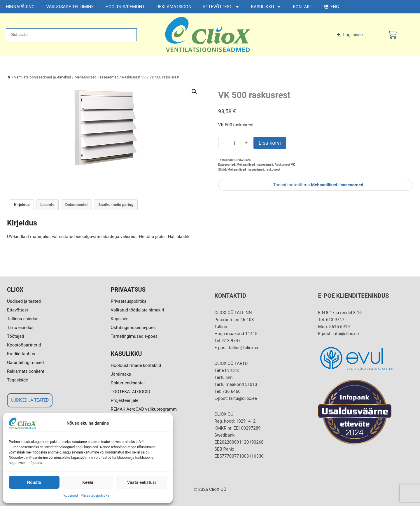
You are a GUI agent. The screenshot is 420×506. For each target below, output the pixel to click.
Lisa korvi (270, 143)
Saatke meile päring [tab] (116, 204)
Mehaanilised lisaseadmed (255, 165)
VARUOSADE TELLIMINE (70, 7)
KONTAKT (303, 7)
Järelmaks (121, 374)
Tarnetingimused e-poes (134, 336)
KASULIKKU (266, 7)
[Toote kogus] (234, 143)
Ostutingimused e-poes (133, 328)
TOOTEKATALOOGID (131, 392)
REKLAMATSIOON (174, 7)
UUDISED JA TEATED (30, 400)
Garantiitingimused (25, 363)
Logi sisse (350, 35)
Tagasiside (17, 380)
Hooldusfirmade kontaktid (136, 365)
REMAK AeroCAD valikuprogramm (144, 409)
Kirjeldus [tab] (22, 204)
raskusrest (273, 170)
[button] (194, 92)
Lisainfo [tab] (47, 204)
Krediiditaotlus (21, 354)
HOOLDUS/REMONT (125, 7)
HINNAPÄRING (20, 7)
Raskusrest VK (285, 165)
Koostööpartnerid (24, 345)
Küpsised (70, 496)
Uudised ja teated (24, 301)
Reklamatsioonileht (26, 371)
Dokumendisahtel (128, 383)
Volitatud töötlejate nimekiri (138, 310)
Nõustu (34, 482)
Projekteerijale (125, 400)
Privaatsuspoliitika (95, 496)
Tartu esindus (20, 328)
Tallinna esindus (23, 319)
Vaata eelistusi (142, 482)
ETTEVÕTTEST (221, 7)
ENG (331, 7)
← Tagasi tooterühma (315, 185)
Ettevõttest (17, 310)
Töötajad (16, 336)
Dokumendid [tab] (77, 204)
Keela (88, 482)
